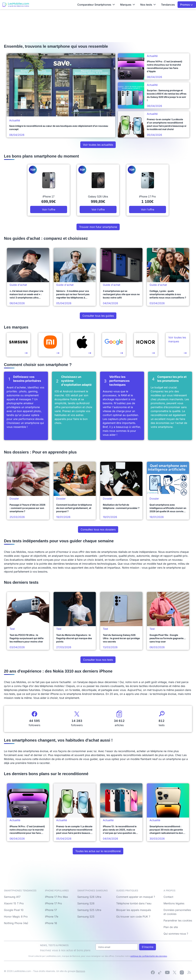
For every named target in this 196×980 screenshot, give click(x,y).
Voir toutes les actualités (98, 145)
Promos (187, 5)
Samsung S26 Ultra (89, 897)
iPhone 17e (52, 917)
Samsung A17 (12, 897)
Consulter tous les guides (98, 316)
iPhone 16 (51, 923)
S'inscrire (148, 947)
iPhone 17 (51, 910)
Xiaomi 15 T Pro (14, 903)
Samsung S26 (86, 903)
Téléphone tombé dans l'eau (134, 903)
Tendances (168, 5)
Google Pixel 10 (14, 910)
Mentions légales (174, 903)
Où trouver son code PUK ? (133, 917)
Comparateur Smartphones (96, 5)
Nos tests (148, 5)
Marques (128, 5)
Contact (168, 897)
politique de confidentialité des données (149, 956)
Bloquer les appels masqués (134, 910)
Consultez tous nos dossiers (98, 529)
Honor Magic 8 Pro (16, 917)
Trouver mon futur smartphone (98, 227)
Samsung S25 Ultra (89, 910)
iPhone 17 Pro (53, 903)
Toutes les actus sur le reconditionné (98, 851)
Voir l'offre (49, 209)
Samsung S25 (86, 917)
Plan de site (171, 927)
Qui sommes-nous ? (176, 934)
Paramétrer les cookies (178, 920)
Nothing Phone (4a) (16, 923)
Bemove (81, 971)
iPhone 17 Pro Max (57, 897)
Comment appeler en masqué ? (136, 897)
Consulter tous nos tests (98, 660)
